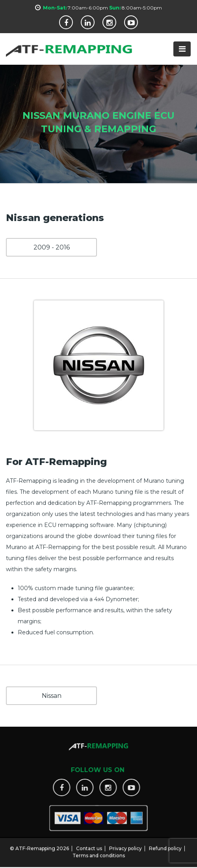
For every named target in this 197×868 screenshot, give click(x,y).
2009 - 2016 (52, 247)
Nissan (52, 696)
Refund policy (165, 844)
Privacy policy (125, 844)
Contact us (89, 844)
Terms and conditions (99, 851)
